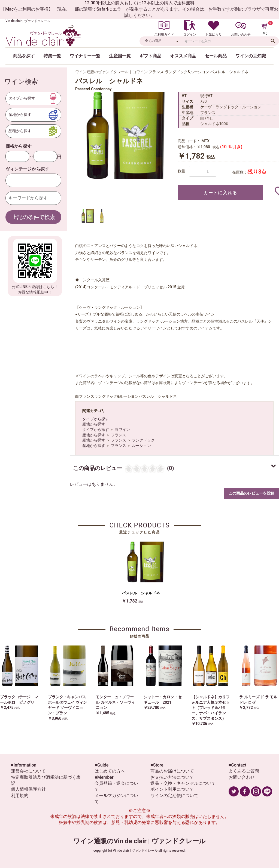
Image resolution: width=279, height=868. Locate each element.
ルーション (141, 446)
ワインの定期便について (174, 796)
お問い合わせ (242, 777)
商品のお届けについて (172, 771)
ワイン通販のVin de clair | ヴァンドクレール (139, 841)
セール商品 (216, 56)
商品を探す (24, 56)
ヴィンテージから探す (27, 169)
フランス (119, 435)
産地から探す (94, 424)
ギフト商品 (150, 56)
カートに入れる (220, 193)
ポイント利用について (172, 789)
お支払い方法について (172, 777)
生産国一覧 (120, 56)
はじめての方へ (110, 771)
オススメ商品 (183, 56)
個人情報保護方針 (28, 789)
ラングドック (143, 440)
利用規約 (20, 796)
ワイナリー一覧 (85, 56)
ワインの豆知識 (251, 56)
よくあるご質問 (244, 771)
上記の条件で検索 (34, 217)
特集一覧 (52, 56)
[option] (124, 135)
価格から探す (19, 146)
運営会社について (28, 771)
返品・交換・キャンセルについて (183, 783)
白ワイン (122, 430)
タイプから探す (96, 419)
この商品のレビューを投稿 (251, 493)
